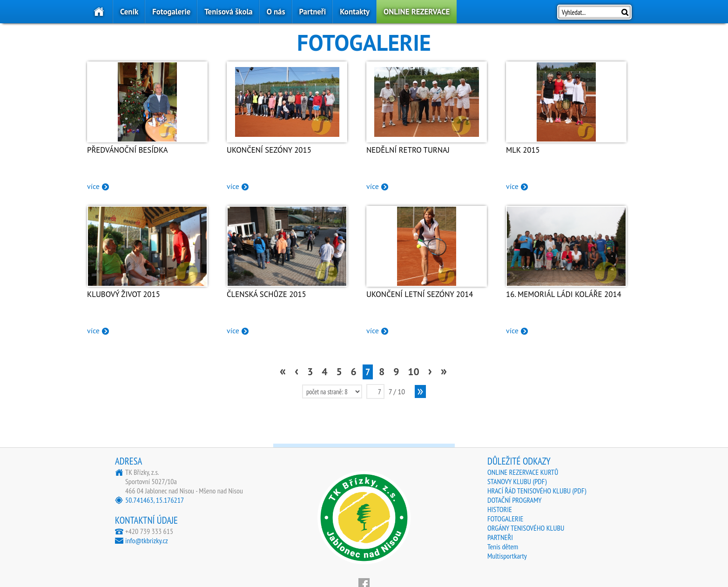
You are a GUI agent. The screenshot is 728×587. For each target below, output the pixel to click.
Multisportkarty (507, 556)
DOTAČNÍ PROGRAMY (515, 500)
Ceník (129, 12)
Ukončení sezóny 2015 (269, 150)
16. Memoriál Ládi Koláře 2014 (564, 294)
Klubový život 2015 (124, 294)
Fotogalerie (171, 12)
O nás (276, 12)
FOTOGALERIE (505, 519)
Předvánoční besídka (128, 150)
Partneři (313, 12)
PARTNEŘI (500, 537)
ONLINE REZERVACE (417, 12)
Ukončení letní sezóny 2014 (420, 294)
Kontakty (355, 12)
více (93, 186)
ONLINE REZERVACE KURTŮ (523, 472)
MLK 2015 (523, 150)
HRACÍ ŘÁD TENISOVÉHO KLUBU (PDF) (537, 491)
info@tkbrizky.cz (147, 540)
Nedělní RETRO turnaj (408, 150)
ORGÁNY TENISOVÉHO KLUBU (526, 528)
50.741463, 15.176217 (155, 500)
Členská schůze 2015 (266, 294)
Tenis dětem (503, 547)
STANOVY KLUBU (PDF (516, 481)
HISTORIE (500, 509)
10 (413, 371)
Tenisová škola (228, 12)
